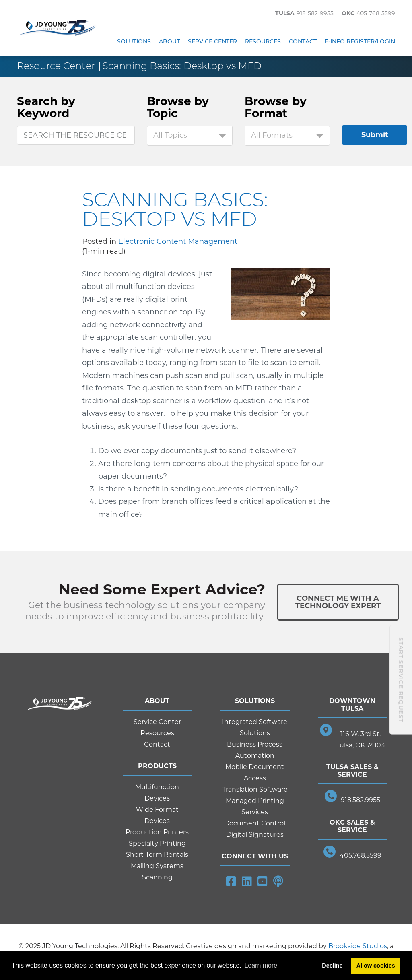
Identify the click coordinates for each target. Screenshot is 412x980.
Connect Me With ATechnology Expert (338, 602)
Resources (263, 41)
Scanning (157, 877)
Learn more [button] (261, 965)
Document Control (255, 823)
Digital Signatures (255, 835)
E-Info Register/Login (360, 41)
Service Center (212, 41)
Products (157, 766)
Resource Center (56, 66)
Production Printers (157, 832)
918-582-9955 (315, 13)
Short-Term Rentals (157, 855)
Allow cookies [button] (376, 966)
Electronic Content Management (178, 241)
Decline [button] (332, 966)
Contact (303, 41)
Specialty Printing (157, 843)
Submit (375, 135)
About (169, 41)
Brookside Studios (358, 946)
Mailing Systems (157, 866)
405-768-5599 (376, 13)
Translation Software (255, 789)
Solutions (134, 41)
